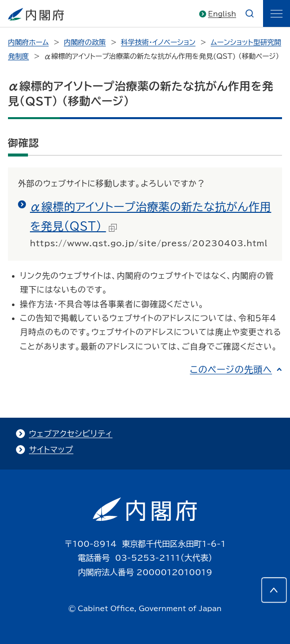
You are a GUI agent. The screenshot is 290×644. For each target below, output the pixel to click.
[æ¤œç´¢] (250, 13)
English (222, 14)
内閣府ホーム (28, 42)
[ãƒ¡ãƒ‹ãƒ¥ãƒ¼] (277, 13)
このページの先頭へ (231, 369)
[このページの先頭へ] (274, 590)
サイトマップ (51, 450)
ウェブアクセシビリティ (71, 434)
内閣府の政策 (85, 42)
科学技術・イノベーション (158, 42)
